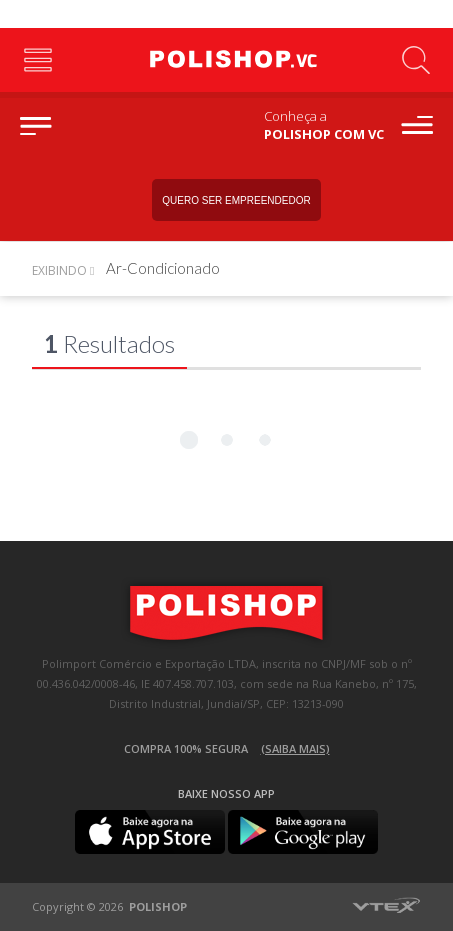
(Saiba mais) (295, 748)
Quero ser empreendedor (236, 200)
